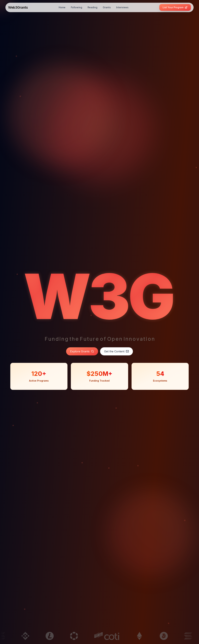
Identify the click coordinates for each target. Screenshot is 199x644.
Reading (92, 7)
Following (77, 7)
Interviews (122, 7)
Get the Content (116, 351)
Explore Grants (82, 351)
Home (62, 7)
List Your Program (175, 7)
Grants (107, 7)
